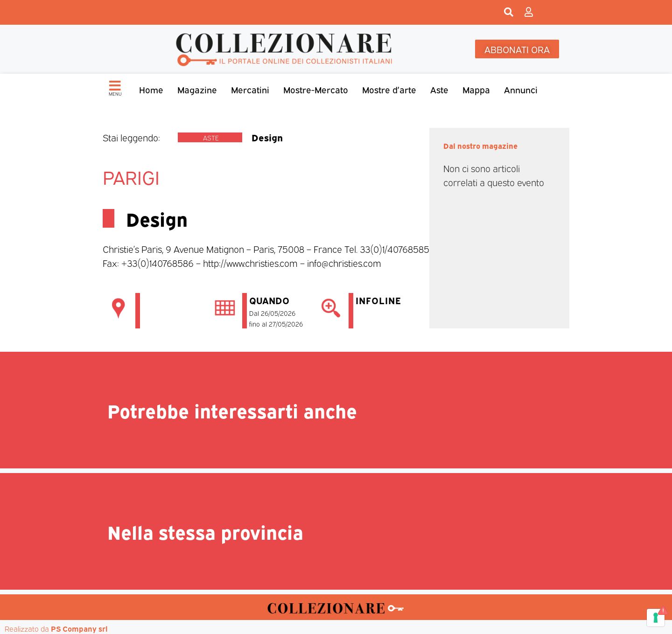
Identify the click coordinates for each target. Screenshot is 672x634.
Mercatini (250, 89)
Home (151, 89)
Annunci (521, 89)
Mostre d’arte (389, 89)
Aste (439, 89)
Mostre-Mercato (316, 89)
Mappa (476, 89)
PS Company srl (79, 628)
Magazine (197, 89)
